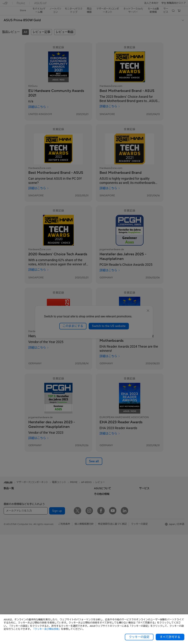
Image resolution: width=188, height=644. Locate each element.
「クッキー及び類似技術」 (47, 629)
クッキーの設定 (139, 637)
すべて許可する (170, 637)
